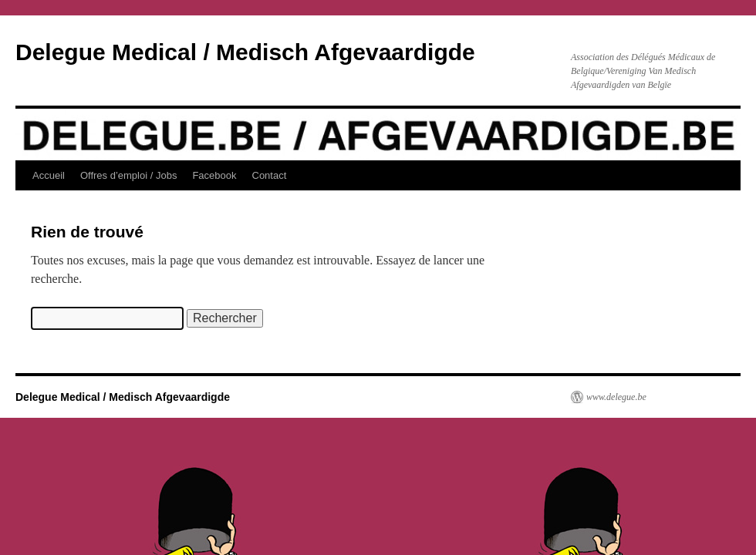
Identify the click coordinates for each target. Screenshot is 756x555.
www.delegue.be (616, 397)
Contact (270, 175)
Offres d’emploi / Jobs (128, 175)
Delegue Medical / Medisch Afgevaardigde (245, 52)
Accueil (49, 175)
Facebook (214, 175)
